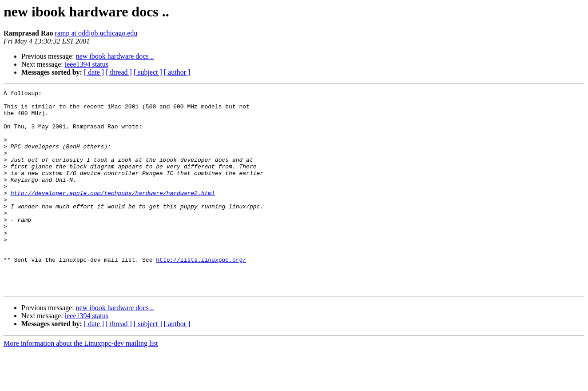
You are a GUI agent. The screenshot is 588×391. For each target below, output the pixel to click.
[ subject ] (148, 72)
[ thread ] (119, 72)
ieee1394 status (87, 64)
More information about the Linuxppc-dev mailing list (81, 383)
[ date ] (94, 72)
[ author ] (177, 72)
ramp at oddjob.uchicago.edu (96, 33)
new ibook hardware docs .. (115, 56)
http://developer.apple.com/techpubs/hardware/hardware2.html (113, 214)
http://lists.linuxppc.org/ (201, 294)
